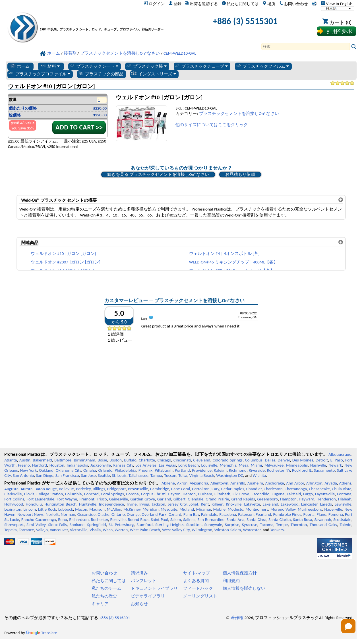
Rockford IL (302, 470)
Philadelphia (125, 470)
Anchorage (275, 483)
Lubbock (66, 509)
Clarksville (13, 494)
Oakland (46, 470)
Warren (121, 530)
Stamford (145, 525)
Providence (202, 470)
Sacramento (324, 470)
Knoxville (234, 504)
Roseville (118, 520)
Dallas (270, 460)
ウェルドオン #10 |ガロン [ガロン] (63, 253)
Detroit (322, 460)
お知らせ (139, 604)
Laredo (326, 504)
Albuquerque (340, 454)
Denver (284, 460)
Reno (62, 520)
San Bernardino (211, 520)
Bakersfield (42, 460)
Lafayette (252, 504)
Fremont (87, 499)
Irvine (132, 504)
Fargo (308, 494)
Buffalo (130, 460)
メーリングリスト (200, 596)
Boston (116, 460)
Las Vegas (167, 465)
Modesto (236, 509)
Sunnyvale (213, 525)
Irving (144, 504)
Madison (97, 509)
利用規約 (231, 581)
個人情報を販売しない (244, 588)
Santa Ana (235, 520)
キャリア (100, 604)
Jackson (159, 504)
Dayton (174, 494)
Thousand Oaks (323, 525)
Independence (111, 504)
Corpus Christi (153, 494)
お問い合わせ (294, 4)
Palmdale (209, 514)
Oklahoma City (69, 470)
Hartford (40, 465)
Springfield (97, 525)
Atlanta (11, 460)
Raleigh (220, 470)
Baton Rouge (46, 489)
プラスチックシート (94, 66)
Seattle (104, 475)
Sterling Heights (169, 525)
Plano (321, 514)
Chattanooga (296, 489)
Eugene (278, 494)
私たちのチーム (106, 588)
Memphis (228, 465)
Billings (99, 489)
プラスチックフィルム (262, 66)
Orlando (106, 470)
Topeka (11, 530)
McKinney (132, 509)
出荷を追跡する (201, 4)
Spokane (77, 525)
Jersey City (177, 504)
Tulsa (183, 475)
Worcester (252, 530)
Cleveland (202, 460)
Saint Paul (159, 520)
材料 (50, 66)
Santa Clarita (280, 520)
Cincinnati (182, 460)
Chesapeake (319, 489)
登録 (175, 4)
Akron (182, 483)
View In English (337, 4)
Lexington (13, 509)
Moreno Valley (283, 509)
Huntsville (88, 504)
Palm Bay (191, 514)
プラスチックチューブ (201, 66)
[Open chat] (348, 626)
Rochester (100, 520)
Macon (81, 509)
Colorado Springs (228, 460)
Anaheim (255, 483)
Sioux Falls (58, 525)
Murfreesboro (310, 509)
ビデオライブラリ (148, 596)
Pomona (336, 514)
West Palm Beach (145, 530)
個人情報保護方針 (240, 573)
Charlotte (147, 460)
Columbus (254, 460)
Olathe (103, 514)
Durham (205, 494)
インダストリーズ (153, 74)
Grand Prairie (217, 499)
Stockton (194, 525)
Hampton (288, 499)
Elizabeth (222, 494)
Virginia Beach (202, 475)
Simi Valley (36, 525)
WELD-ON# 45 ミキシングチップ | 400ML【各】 (233, 262)
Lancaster (309, 504)
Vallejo (42, 530)
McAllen (114, 509)
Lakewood (289, 504)
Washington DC (229, 475)
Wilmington (202, 530)
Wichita (259, 475)
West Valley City (176, 530)
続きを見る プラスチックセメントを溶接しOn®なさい (158, 174)
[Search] (306, 47)
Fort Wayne (67, 499)
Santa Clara (256, 520)
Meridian (150, 509)
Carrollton (201, 489)
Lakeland (270, 504)
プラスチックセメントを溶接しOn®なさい (239, 114)
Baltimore (63, 460)
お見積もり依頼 (240, 174)
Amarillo (238, 483)
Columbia (73, 494)
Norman (68, 514)
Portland (182, 470)
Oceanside (86, 514)
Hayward (307, 499)
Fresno (24, 465)
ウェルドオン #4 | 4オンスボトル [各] (224, 253)
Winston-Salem (227, 530)
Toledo (346, 525)
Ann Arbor (295, 483)
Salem (176, 520)
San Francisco (67, 475)
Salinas (189, 520)
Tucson (170, 475)
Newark (335, 465)
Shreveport (14, 525)
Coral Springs (112, 494)
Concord (91, 494)
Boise (102, 460)
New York (29, 470)
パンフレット (144, 581)
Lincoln (30, 509)
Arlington (314, 483)
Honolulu (34, 504)
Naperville (333, 509)
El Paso (337, 460)
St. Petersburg (121, 525)
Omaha (90, 470)
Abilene (168, 483)
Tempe (282, 525)
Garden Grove (143, 499)
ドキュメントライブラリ (154, 588)
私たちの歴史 (104, 596)
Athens (345, 483)
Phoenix (145, 470)
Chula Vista (342, 489)
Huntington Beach (60, 504)
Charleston (273, 489)
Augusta (11, 489)
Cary (215, 489)
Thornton (299, 525)
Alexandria (199, 483)
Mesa (243, 465)
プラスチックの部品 (101, 74)
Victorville (79, 530)
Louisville (209, 465)
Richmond (238, 470)
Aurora (26, 489)
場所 (269, 4)
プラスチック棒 (146, 66)
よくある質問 (196, 581)
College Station (50, 494)
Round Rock (138, 520)
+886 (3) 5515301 (245, 21)
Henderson (326, 499)
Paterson (246, 514)
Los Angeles (146, 465)
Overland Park (154, 514)
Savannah (323, 520)
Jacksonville (101, 465)
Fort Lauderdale (40, 499)
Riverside (257, 470)
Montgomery (257, 509)
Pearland (263, 514)
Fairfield (294, 494)
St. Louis (119, 475)
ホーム (19, 66)
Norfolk (52, 514)
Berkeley (83, 489)
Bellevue (66, 489)
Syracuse (250, 525)
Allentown (219, 483)
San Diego (45, 475)
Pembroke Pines (287, 514)
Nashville (318, 465)
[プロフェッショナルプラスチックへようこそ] (107, 23)
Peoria (309, 514)
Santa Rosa (302, 520)
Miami (256, 465)
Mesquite (169, 509)
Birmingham (85, 460)
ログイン (154, 4)
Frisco (102, 499)
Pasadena (228, 514)
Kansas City (123, 465)
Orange (133, 514)
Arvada (331, 483)
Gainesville (119, 499)
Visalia (95, 530)
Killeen (217, 504)
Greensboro (267, 499)
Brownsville (138, 489)
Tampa (156, 475)
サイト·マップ (197, 573)
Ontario (118, 514)
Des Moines (303, 460)
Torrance (26, 530)
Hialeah (345, 499)
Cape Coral (181, 489)
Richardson (79, 520)
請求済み (139, 573)
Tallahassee (138, 475)
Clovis (29, 494)
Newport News (30, 514)
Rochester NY (279, 470)
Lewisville (343, 504)
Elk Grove (241, 494)
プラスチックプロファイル (39, 74)
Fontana (344, 494)
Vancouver (59, 530)
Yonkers (277, 530)
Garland (164, 499)
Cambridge (160, 489)
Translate (42, 633)
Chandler (254, 489)
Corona (132, 494)
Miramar (204, 509)
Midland (187, 509)
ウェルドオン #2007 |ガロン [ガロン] (66, 262)
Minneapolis (297, 465)
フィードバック (198, 588)
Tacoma (267, 525)
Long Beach (189, 465)
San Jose (88, 475)
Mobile (220, 509)
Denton (189, 494)
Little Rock (47, 509)
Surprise (232, 525)
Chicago (164, 460)
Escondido (260, 494)
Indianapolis (77, 465)
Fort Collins (14, 499)
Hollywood (14, 504)
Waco (108, 530)
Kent (205, 504)
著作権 (237, 618)
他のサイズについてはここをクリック (212, 125)
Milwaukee (274, 465)
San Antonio (23, 475)
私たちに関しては (240, 4)
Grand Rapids (243, 499)
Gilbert (179, 499)
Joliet (194, 504)
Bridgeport (117, 489)
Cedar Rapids (233, 489)
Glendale (196, 499)
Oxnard (175, 514)
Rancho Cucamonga (39, 520)
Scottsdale (342, 520)
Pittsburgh (164, 470)
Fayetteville (325, 494)
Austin (25, 460)
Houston (57, 465)
